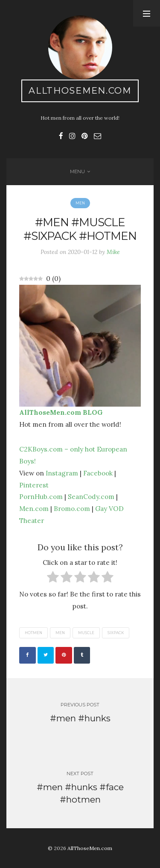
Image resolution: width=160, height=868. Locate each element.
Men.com (34, 508)
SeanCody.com (91, 496)
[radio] (53, 579)
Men (80, 203)
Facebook (98, 473)
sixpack (116, 633)
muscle (86, 633)
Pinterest (34, 485)
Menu (77, 171)
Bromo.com (72, 508)
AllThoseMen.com (80, 90)
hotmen (33, 633)
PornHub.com (41, 496)
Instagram (62, 473)
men (60, 633)
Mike (113, 252)
